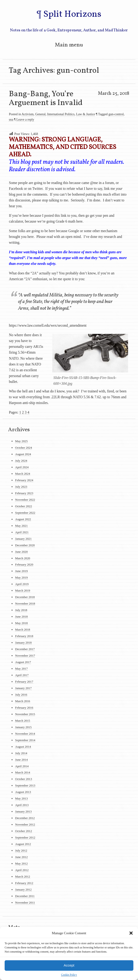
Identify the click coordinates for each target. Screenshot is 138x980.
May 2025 (21, 441)
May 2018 (21, 623)
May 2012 (21, 863)
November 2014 (25, 734)
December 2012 (25, 818)
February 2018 (24, 636)
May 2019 (21, 577)
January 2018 (23, 643)
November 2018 (25, 603)
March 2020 (23, 558)
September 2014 (25, 740)
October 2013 (24, 779)
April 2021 (22, 532)
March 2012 (23, 876)
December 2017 (25, 649)
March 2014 (23, 772)
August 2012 (23, 844)
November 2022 (25, 500)
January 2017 (23, 688)
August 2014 (23, 747)
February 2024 (24, 480)
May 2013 (21, 798)
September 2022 (25, 513)
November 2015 (25, 714)
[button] (131, 933)
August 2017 (23, 662)
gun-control (116, 114)
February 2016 (24, 708)
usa (11, 119)
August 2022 (23, 519)
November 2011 (25, 903)
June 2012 (21, 857)
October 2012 (24, 831)
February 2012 (24, 883)
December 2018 (25, 597)
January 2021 (23, 539)
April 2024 (22, 467)
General (40, 114)
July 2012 (21, 850)
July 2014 (21, 753)
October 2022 (24, 506)
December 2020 (25, 545)
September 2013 (25, 785)
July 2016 (21, 695)
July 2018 (21, 610)
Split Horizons (72, 14)
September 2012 (25, 837)
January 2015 (23, 727)
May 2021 (21, 526)
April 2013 (22, 805)
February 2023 (24, 493)
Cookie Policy (69, 975)
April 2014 (22, 766)
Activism (28, 114)
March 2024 (23, 474)
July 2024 (21, 461)
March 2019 (23, 590)
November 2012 (25, 824)
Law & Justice (86, 114)
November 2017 (25, 656)
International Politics (61, 114)
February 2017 (24, 682)
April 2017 (22, 675)
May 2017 (21, 669)
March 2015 (23, 721)
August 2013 (23, 792)
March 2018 (23, 630)
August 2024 (23, 454)
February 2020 (24, 564)
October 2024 (24, 448)
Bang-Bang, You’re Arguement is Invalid (46, 99)
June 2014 (21, 760)
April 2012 (22, 870)
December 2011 (25, 896)
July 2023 (21, 487)
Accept (69, 965)
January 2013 (23, 811)
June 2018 (21, 617)
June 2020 (21, 552)
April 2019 (22, 584)
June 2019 (21, 571)
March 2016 (23, 701)
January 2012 (23, 890)
